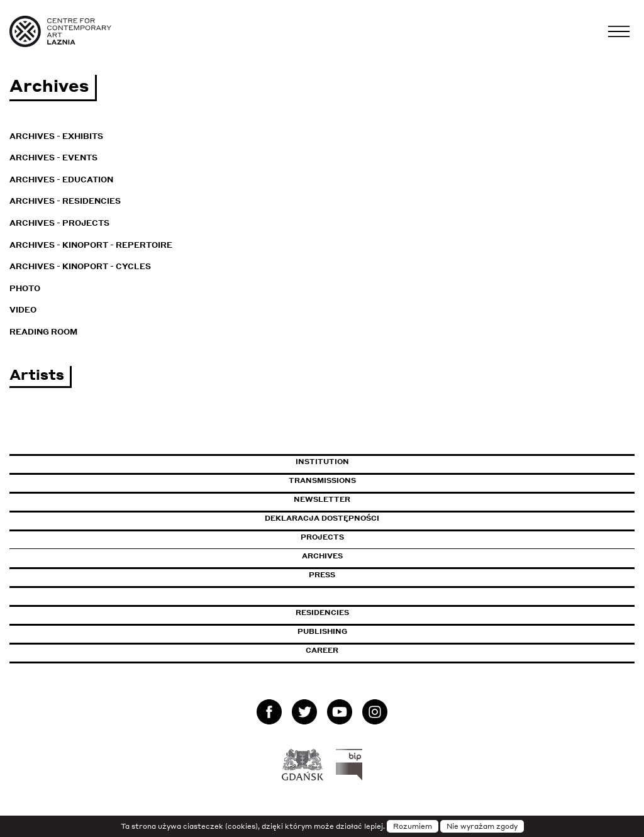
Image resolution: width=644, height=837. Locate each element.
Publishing (322, 631)
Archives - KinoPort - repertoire (91, 245)
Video (23, 310)
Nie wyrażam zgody (482, 826)
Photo (25, 288)
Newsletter (322, 499)
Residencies (322, 613)
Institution (322, 462)
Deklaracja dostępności (322, 518)
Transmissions (376, 480)
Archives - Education (61, 180)
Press (322, 575)
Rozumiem (413, 826)
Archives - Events (53, 158)
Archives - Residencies (65, 201)
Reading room (43, 332)
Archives (322, 556)
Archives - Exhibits (56, 136)
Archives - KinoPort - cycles (80, 266)
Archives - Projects (59, 223)
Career (322, 650)
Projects (322, 537)
